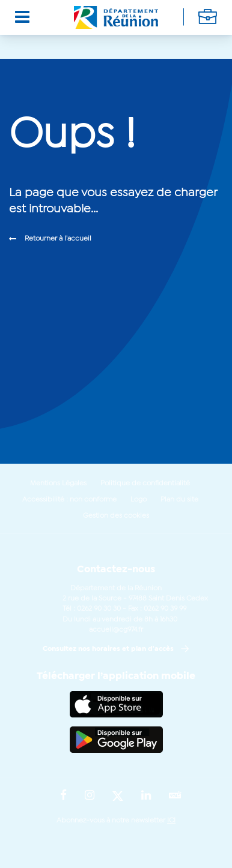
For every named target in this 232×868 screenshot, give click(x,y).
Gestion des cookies (116, 516)
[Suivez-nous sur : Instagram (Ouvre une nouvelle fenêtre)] (90, 796)
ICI (171, 821)
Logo (139, 500)
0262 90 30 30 (99, 609)
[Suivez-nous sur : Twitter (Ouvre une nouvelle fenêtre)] (118, 797)
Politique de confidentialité (145, 483)
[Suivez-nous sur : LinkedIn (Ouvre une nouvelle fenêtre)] (146, 796)
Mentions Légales (58, 483)
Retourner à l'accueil (58, 239)
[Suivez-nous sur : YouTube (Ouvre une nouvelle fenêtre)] (175, 796)
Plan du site (179, 500)
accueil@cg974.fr (116, 630)
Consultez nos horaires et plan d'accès (108, 649)
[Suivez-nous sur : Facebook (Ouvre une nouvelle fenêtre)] (63, 796)
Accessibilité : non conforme (69, 500)
